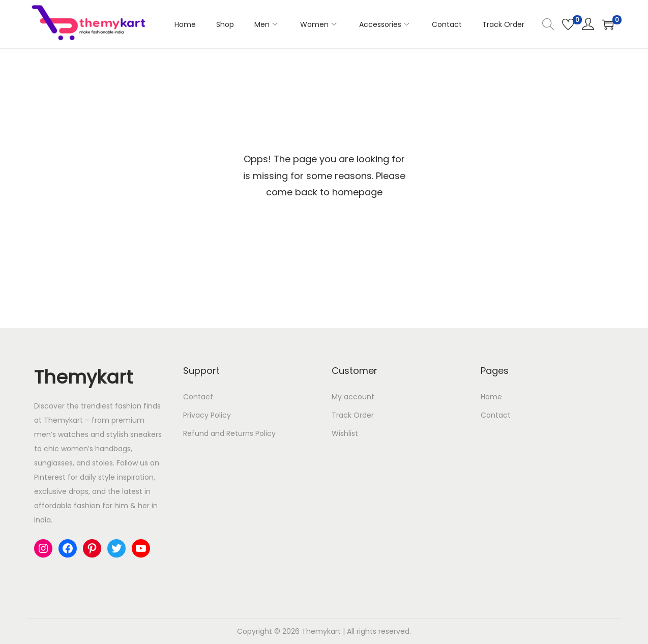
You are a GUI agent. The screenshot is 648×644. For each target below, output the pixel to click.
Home (491, 397)
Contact (198, 397)
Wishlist (345, 433)
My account (353, 397)
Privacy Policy (207, 415)
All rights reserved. (379, 631)
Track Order (353, 415)
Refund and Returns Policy (229, 433)
